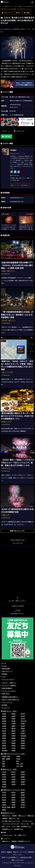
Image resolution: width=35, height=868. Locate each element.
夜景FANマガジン (9, 813)
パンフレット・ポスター (9, 691)
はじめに (5, 666)
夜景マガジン (6, 841)
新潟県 (23, 723)
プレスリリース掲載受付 (9, 685)
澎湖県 (13, 784)
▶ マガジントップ (7, 13)
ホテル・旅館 (16, 826)
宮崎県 (23, 748)
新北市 (13, 772)
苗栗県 (13, 782)
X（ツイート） (19, 131)
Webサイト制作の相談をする (11, 700)
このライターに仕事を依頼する (20, 185)
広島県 (4, 741)
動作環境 (5, 705)
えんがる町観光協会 (16, 115)
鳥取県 (4, 738)
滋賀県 (4, 736)
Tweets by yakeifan (18, 606)
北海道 (4, 714)
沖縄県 (13, 750)
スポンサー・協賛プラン (9, 683)
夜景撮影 (5, 818)
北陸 (3, 761)
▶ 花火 (18, 13)
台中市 (4, 777)
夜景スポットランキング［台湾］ (15, 790)
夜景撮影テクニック (24, 841)
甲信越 (18, 759)
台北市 (4, 772)
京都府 (13, 733)
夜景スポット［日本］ (10, 711)
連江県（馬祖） (7, 807)
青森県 (13, 714)
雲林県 (13, 800)
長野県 (13, 726)
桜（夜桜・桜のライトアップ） (11, 821)
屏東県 (4, 779)
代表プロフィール (7, 671)
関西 (3, 764)
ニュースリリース (7, 702)
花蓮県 (4, 784)
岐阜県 (4, 731)
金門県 (23, 784)
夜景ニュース (22, 816)
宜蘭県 (23, 782)
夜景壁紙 (14, 841)
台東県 (13, 779)
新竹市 (13, 774)
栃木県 (23, 719)
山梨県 (4, 726)
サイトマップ (6, 708)
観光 (3, 826)
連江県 (4, 787)
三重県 (23, 731)
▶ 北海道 (27, 13)
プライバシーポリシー (8, 679)
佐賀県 (13, 746)
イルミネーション (27, 821)
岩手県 (23, 714)
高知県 (23, 743)
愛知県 (23, 728)
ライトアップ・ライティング (11, 824)
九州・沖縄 (19, 766)
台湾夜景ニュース (7, 829)
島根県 (13, 738)
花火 (18, 818)
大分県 (13, 748)
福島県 (4, 719)
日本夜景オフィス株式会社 (18, 858)
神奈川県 (23, 721)
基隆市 (4, 774)
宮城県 (4, 716)
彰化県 (23, 779)
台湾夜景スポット (26, 826)
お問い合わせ (6, 694)
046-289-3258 (21, 852)
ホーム (4, 663)
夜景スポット (6, 816)
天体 (32, 824)
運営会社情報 (6, 669)
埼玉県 (4, 723)
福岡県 (4, 746)
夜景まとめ (31, 816)
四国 (3, 766)
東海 (17, 761)
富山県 (23, 726)
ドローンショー (25, 824)
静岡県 (13, 731)
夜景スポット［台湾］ (10, 769)
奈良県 (13, 736)
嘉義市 (4, 810)
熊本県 (4, 748)
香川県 (4, 743)
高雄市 (23, 777)
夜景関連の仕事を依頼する (10, 697)
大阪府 (4, 733)
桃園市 (23, 772)
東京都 (13, 721)
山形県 (23, 716)
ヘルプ (4, 677)
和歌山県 (23, 736)
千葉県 (13, 723)
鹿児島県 (5, 750)
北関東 (18, 756)
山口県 (13, 741)
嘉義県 (23, 800)
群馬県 (4, 721)
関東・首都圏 (6, 759)
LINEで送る (6, 136)
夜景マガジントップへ (17, 531)
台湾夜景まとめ (19, 829)
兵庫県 (23, 733)
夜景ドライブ (22, 835)
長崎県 (23, 746)
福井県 (13, 728)
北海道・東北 (6, 756)
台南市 (13, 777)
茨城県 (13, 719)
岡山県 (23, 738)
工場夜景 (14, 816)
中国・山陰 (19, 764)
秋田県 (13, 716)
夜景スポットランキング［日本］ (15, 754)
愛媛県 (13, 743)
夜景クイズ (12, 818)
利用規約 (5, 674)
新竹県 (23, 774)
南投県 (4, 782)
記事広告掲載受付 (7, 688)
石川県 (4, 728)
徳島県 (23, 741)
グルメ (8, 826)
